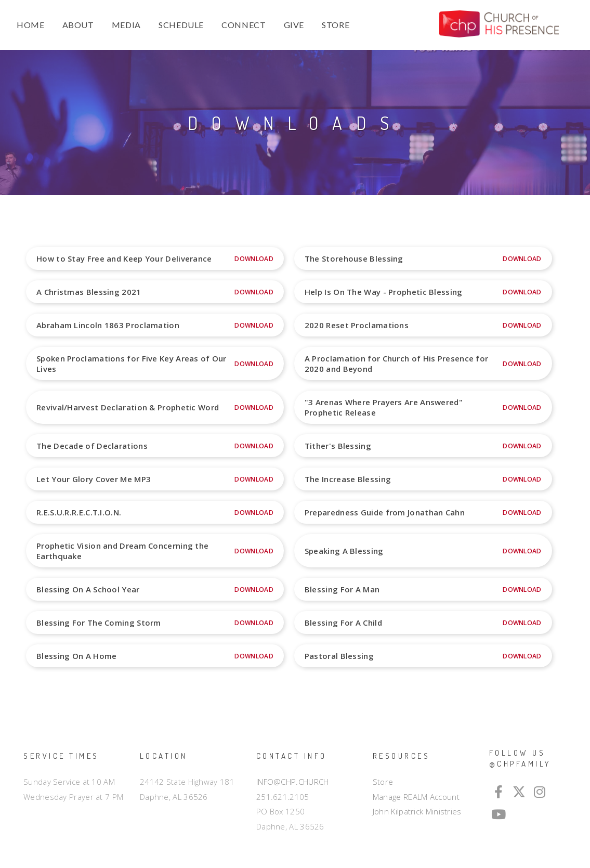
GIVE (294, 25)
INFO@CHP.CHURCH (293, 782)
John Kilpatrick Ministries (417, 811)
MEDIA (126, 25)
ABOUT (78, 25)
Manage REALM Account (416, 797)
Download (254, 259)
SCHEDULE (181, 25)
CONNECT (244, 25)
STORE (336, 25)
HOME (31, 25)
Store (383, 782)
